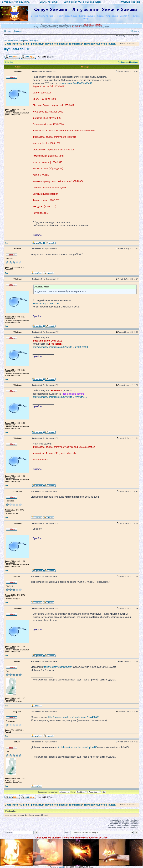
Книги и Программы (31, 44)
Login (8, 31)
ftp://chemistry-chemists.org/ (58, 667)
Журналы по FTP (17, 49)
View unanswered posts (13, 41)
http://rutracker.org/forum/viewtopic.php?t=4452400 (74, 717)
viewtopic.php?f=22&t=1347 (47, 304)
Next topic (134, 62)
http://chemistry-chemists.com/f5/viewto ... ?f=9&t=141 (60, 397)
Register (17, 31)
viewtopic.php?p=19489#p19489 (76, 83)
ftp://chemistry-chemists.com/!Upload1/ (77, 747)
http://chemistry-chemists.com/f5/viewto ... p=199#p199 (60, 347)
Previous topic (123, 62)
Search (135, 31)
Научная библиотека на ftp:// (100, 44)
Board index (11, 44)
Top (6, 243)
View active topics (31, 41)
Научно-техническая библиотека (64, 44)
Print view (9, 62)
